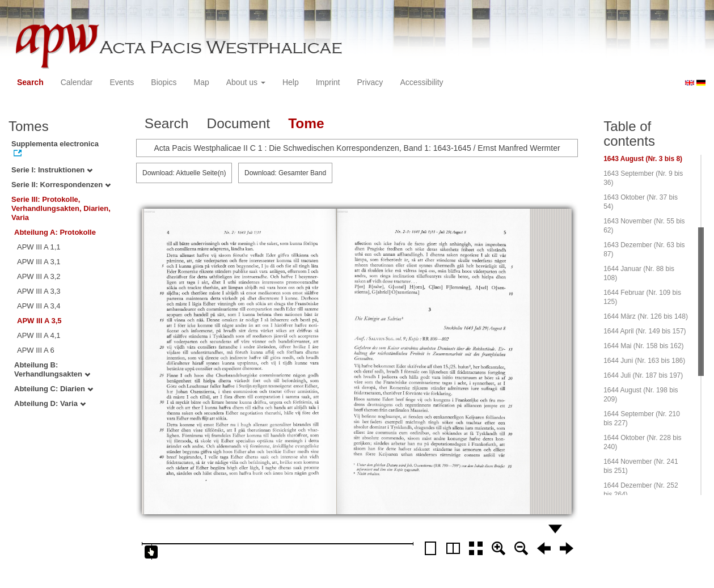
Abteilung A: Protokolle (55, 232)
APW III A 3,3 (39, 291)
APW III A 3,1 (39, 262)
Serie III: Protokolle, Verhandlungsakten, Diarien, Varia (61, 208)
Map (201, 82)
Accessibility (421, 82)
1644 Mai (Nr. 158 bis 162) (643, 346)
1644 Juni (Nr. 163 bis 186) (644, 361)
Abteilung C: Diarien (54, 389)
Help (291, 82)
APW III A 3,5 (39, 321)
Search (30, 82)
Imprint (328, 82)
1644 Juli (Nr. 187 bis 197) (643, 375)
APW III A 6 (36, 350)
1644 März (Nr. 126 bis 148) (646, 316)
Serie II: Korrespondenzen (61, 185)
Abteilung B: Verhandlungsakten (52, 369)
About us (246, 82)
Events (122, 82)
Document (238, 123)
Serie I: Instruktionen (52, 170)
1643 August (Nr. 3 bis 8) (643, 159)
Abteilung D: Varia (50, 403)
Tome (306, 123)
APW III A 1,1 (39, 247)
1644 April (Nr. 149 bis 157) (645, 331)
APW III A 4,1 (39, 335)
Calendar (77, 82)
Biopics (164, 82)
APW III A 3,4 (39, 306)
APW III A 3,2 (39, 276)
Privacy (370, 82)
